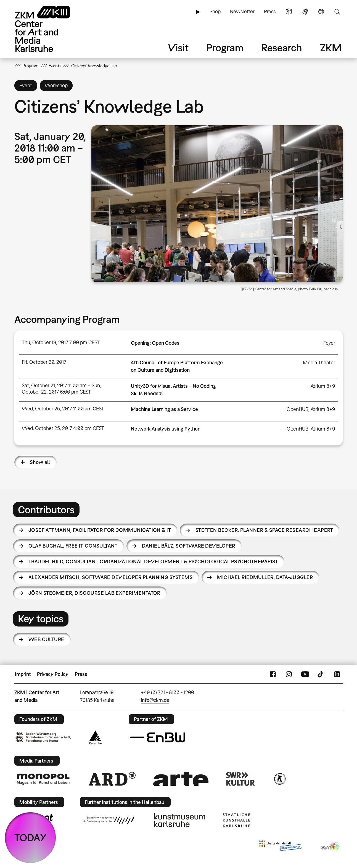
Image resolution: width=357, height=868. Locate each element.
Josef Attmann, (100, 530)
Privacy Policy (53, 674)
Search (337, 12)
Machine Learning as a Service (164, 409)
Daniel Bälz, (188, 546)
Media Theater (319, 363)
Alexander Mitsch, (111, 577)
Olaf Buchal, (73, 546)
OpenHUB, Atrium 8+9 (311, 409)
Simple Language (289, 12)
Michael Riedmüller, (265, 577)
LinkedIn (337, 674)
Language (321, 12)
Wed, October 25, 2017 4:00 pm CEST (63, 428)
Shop (215, 11)
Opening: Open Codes (155, 343)
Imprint (23, 674)
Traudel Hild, (153, 562)
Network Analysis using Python (166, 429)
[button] (217, 204)
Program (225, 48)
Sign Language (305, 12)
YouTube (305, 674)
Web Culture (46, 639)
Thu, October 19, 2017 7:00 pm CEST (61, 342)
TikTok (321, 674)
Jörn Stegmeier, (94, 593)
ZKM (331, 48)
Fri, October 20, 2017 (44, 362)
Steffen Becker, (264, 530)
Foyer (329, 343)
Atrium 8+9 (323, 386)
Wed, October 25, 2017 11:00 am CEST (63, 409)
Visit (178, 48)
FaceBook (273, 674)
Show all (40, 462)
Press (270, 11)
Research (282, 48)
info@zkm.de (155, 700)
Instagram (289, 674)
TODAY (31, 838)
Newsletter (242, 11)
